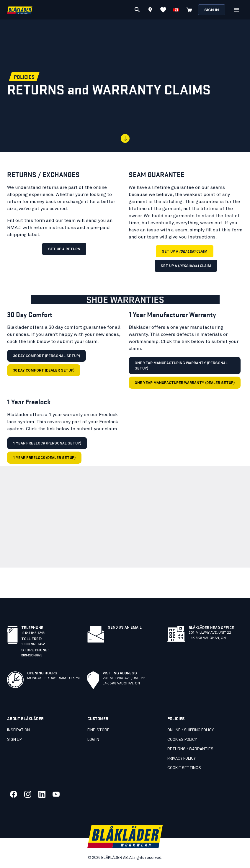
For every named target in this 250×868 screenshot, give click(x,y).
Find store (98, 730)
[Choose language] (176, 10)
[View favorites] (163, 10)
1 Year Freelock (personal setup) (47, 444)
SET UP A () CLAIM (186, 266)
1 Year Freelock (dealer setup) (44, 458)
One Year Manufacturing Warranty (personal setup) (181, 366)
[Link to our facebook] (14, 794)
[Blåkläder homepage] (20, 10)
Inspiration (18, 730)
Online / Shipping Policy (191, 730)
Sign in (212, 10)
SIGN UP (14, 740)
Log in (93, 740)
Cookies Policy (182, 740)
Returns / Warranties (190, 749)
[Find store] (150, 11)
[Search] (137, 10)
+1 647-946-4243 (33, 632)
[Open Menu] (236, 10)
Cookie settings (184, 768)
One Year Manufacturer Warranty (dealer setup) (185, 383)
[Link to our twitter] (28, 794)
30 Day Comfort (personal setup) (46, 356)
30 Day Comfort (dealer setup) (44, 371)
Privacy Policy (182, 759)
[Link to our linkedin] (42, 794)
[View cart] (189, 10)
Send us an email (125, 628)
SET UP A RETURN (64, 249)
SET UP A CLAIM (185, 252)
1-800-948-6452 (33, 644)
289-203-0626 (32, 655)
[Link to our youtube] (56, 794)
